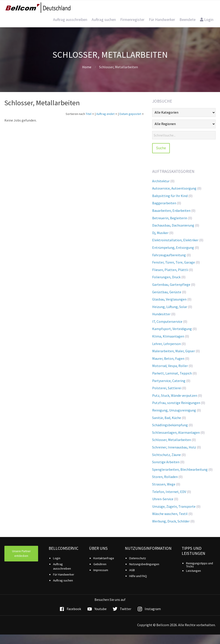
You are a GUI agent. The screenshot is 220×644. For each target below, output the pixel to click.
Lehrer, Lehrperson (166, 344)
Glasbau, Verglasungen (169, 299)
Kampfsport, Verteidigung (172, 329)
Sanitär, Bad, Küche (167, 418)
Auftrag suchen (104, 20)
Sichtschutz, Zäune (166, 455)
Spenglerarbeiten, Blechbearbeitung (180, 469)
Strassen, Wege (164, 484)
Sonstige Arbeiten (166, 462)
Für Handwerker (162, 20)
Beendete (188, 20)
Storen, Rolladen (165, 477)
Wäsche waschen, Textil (170, 514)
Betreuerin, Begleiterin (170, 218)
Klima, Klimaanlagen (168, 336)
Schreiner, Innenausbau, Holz (174, 447)
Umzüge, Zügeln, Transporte (174, 506)
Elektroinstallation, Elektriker (175, 240)
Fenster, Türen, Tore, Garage (174, 262)
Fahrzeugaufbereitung (169, 255)
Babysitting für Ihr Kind (170, 196)
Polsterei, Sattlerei (167, 388)
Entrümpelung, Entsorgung (173, 247)
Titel (89, 114)
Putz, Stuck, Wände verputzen (175, 395)
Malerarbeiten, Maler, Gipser (174, 351)
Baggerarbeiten (164, 203)
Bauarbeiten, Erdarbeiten (171, 210)
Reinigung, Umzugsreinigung (174, 410)
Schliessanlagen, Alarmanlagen (176, 432)
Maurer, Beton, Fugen (168, 358)
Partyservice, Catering (169, 381)
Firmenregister (132, 20)
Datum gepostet (130, 114)
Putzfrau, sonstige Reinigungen (176, 403)
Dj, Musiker (160, 233)
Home (87, 67)
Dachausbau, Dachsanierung (173, 225)
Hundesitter (161, 314)
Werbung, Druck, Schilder (171, 521)
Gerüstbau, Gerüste (167, 292)
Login (207, 20)
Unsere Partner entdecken (21, 554)
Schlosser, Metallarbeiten (172, 440)
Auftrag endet (105, 114)
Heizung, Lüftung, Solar (170, 307)
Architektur (161, 181)
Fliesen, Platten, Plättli (170, 270)
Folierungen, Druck (166, 277)
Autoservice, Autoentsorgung (174, 188)
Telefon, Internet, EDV (169, 492)
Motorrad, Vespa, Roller (170, 366)
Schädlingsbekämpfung (170, 425)
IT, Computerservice (167, 321)
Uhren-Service (163, 499)
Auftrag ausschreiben (70, 20)
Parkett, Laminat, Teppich (172, 373)
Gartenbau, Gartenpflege (171, 284)
